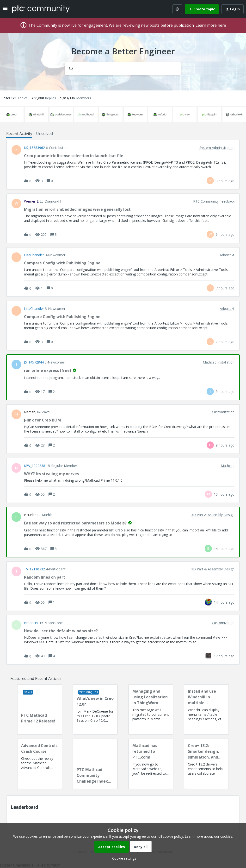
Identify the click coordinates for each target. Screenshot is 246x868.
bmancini (31, 623)
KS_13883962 (34, 148)
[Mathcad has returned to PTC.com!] (151, 764)
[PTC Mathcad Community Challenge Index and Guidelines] (95, 764)
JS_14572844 (34, 362)
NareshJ (30, 412)
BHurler (30, 515)
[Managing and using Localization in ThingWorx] (151, 709)
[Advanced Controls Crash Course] (40, 764)
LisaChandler (34, 255)
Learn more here (211, 25)
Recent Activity (19, 134)
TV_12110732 (34, 569)
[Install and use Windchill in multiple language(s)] (206, 709)
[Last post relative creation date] (225, 181)
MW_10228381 (36, 466)
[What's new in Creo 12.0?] (95, 709)
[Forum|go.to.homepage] (41, 9)
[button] (123, 858)
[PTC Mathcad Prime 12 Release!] (40, 709)
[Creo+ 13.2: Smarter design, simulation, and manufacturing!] (206, 764)
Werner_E (31, 201)
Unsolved (44, 134)
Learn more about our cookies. (209, 836)
